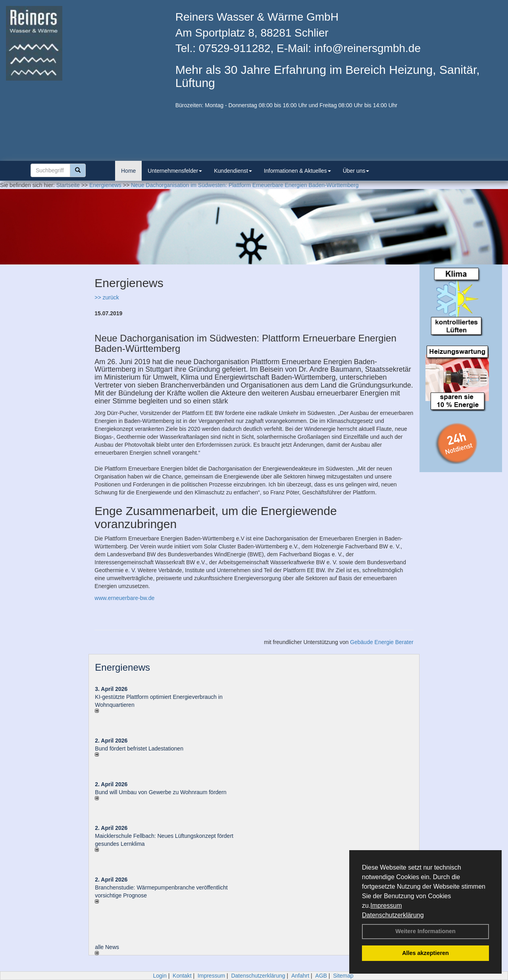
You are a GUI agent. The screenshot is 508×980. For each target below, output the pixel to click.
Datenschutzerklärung (393, 915)
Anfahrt (300, 976)
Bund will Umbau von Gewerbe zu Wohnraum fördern (161, 792)
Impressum (386, 906)
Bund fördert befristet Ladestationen (139, 749)
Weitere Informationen (425, 931)
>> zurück (107, 297)
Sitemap (343, 976)
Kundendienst (233, 171)
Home (128, 171)
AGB (321, 976)
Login (160, 976)
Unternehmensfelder (175, 171)
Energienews (122, 667)
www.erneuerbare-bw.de (124, 598)
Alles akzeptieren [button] (425, 953)
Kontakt (182, 976)
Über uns (356, 171)
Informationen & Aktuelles (297, 171)
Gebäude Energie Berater (382, 642)
